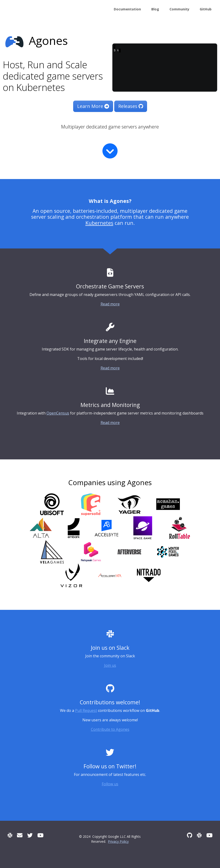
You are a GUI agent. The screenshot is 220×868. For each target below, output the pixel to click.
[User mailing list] (20, 835)
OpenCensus (58, 413)
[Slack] (10, 835)
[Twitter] (30, 835)
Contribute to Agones (110, 729)
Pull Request (86, 710)
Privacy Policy (118, 841)
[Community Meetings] (40, 835)
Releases (131, 106)
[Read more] (110, 151)
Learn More (93, 106)
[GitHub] (190, 835)
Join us (110, 665)
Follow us (110, 784)
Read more (110, 304)
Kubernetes (99, 223)
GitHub (206, 9)
